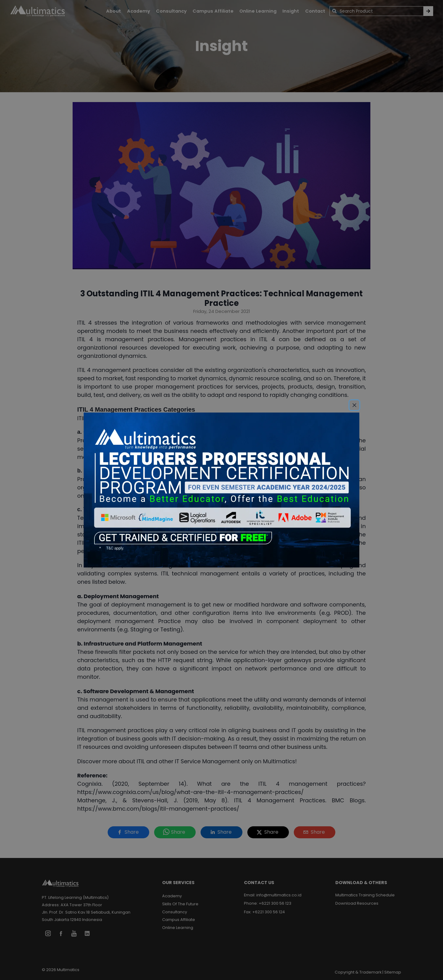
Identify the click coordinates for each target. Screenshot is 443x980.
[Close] (354, 405)
